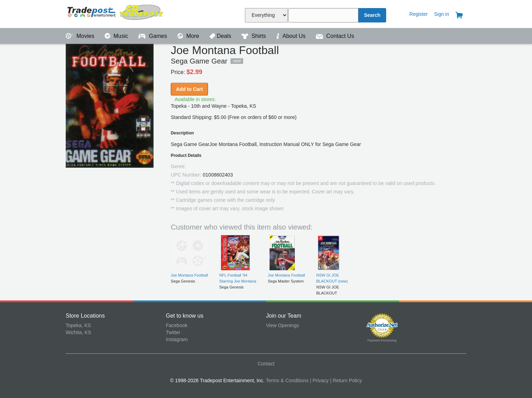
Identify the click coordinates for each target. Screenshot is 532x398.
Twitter (173, 332)
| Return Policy (346, 380)
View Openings (283, 325)
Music (117, 36)
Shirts (254, 36)
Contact (266, 364)
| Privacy (319, 380)
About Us (292, 36)
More (189, 36)
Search (372, 15)
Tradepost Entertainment (116, 13)
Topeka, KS (78, 325)
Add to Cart (189, 89)
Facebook (177, 325)
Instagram (177, 339)
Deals (221, 36)
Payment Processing (382, 340)
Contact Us (335, 36)
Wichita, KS (78, 332)
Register (419, 14)
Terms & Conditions (287, 380)
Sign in (442, 14)
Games (153, 36)
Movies (81, 36)
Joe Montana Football (189, 275)
